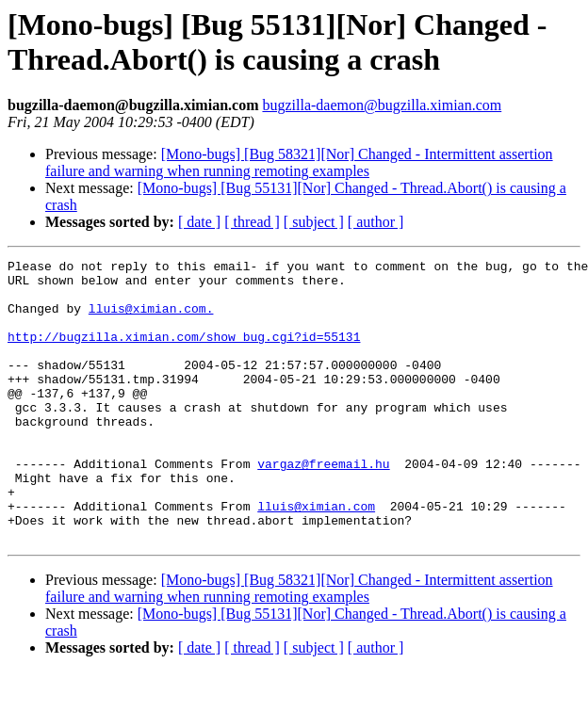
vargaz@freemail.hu (323, 506)
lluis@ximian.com (316, 557)
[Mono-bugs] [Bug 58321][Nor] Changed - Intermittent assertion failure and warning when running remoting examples (299, 162)
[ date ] (199, 222)
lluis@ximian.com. (151, 319)
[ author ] (376, 222)
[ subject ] (314, 222)
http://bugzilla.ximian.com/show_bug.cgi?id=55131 (184, 353)
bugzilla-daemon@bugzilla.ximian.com (382, 105)
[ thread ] (252, 222)
